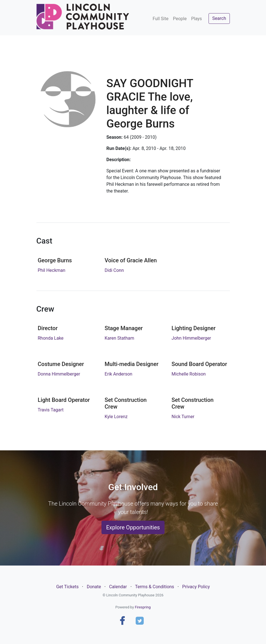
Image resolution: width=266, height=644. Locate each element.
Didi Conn (114, 270)
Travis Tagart (51, 410)
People (180, 19)
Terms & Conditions (155, 587)
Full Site (161, 19)
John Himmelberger (191, 338)
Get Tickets (67, 587)
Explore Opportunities (133, 527)
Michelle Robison (189, 374)
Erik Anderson (118, 374)
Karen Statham (119, 338)
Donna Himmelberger (59, 374)
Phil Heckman (52, 270)
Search (219, 18)
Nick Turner (183, 417)
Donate (94, 587)
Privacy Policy (196, 587)
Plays (196, 19)
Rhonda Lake (51, 338)
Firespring (143, 607)
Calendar (118, 587)
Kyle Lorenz (116, 417)
